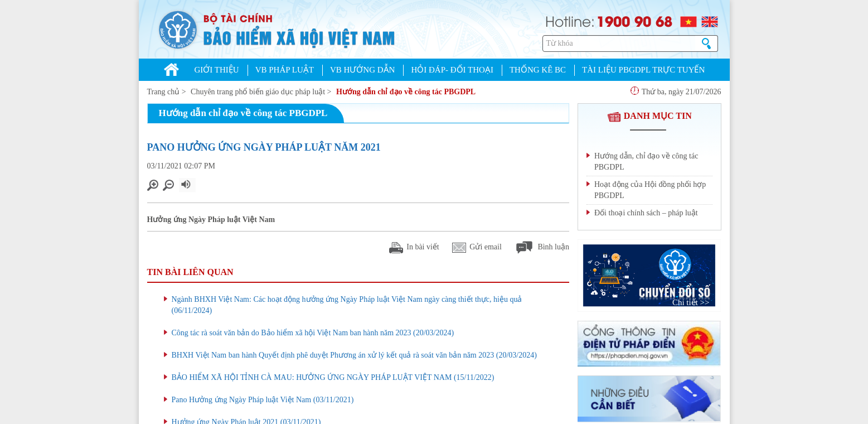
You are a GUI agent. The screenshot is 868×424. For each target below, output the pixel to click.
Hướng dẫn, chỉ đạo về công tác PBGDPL (646, 162)
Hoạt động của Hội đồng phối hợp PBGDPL (650, 190)
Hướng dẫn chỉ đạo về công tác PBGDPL (406, 92)
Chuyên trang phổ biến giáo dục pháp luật (258, 92)
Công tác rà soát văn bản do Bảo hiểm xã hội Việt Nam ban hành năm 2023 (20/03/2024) (313, 333)
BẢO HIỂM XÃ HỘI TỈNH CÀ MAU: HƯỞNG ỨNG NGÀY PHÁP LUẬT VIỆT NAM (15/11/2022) (333, 377)
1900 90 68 (634, 21)
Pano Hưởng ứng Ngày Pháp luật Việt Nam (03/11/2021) (263, 400)
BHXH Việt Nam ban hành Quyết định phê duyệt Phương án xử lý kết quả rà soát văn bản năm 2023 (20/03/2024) (354, 355)
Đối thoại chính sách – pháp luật (646, 213)
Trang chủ (164, 92)
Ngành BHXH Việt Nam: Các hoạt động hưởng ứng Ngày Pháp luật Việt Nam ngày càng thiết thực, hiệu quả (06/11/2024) (347, 305)
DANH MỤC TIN (649, 116)
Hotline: (570, 20)
